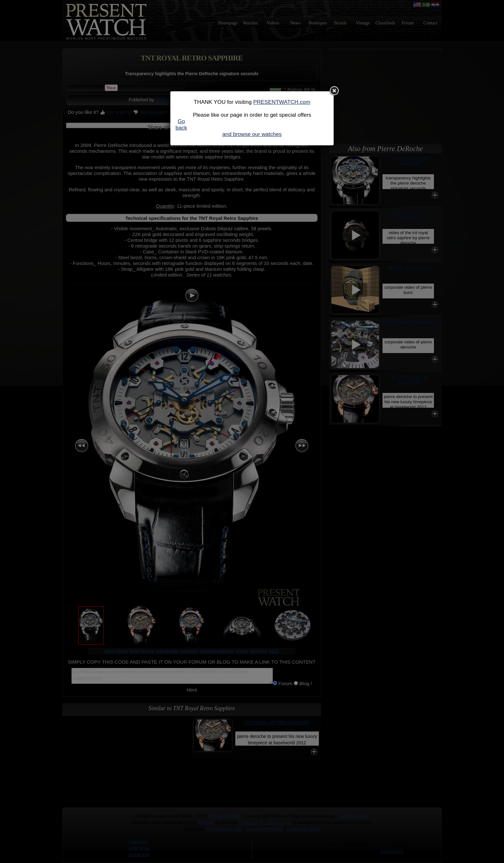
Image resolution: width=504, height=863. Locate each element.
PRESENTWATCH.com (282, 102)
